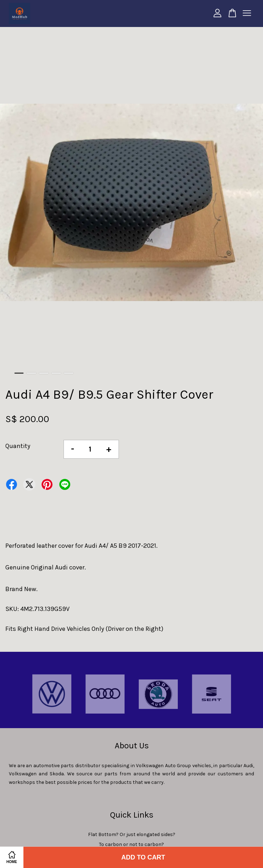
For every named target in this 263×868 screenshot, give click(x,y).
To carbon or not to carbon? (131, 844)
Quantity (18, 446)
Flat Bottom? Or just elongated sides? (132, 834)
